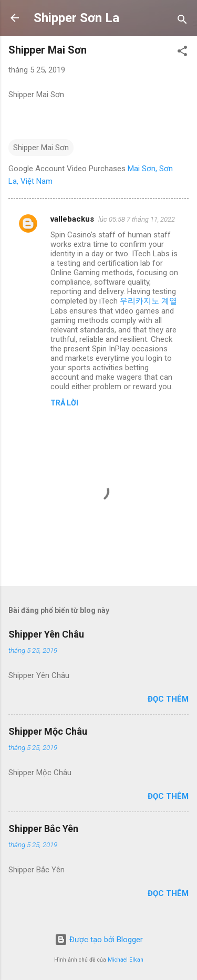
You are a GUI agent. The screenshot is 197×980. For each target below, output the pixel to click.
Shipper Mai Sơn (41, 148)
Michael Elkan (126, 960)
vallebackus (72, 219)
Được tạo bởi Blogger (99, 940)
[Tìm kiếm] (182, 21)
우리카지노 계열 (148, 301)
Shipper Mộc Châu (48, 731)
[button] (182, 53)
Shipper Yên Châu (46, 634)
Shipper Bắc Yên (43, 828)
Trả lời (64, 403)
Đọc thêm (168, 699)
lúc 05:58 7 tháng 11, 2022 (137, 219)
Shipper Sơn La (76, 18)
